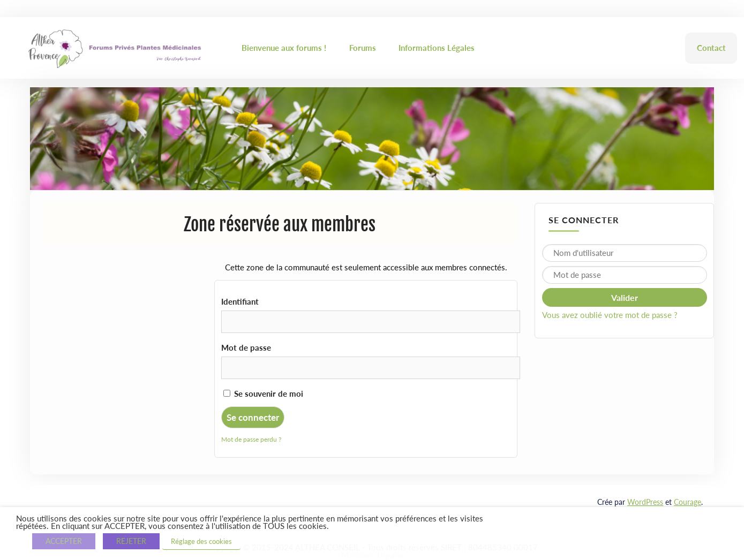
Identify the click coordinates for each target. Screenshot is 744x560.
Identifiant (240, 301)
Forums (363, 48)
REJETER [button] (131, 541)
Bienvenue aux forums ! (284, 48)
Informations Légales (437, 48)
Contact (711, 48)
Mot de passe (246, 347)
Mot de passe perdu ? (251, 439)
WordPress (645, 502)
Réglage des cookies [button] (201, 541)
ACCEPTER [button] (64, 541)
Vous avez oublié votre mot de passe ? (610, 315)
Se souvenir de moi (263, 393)
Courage (687, 502)
